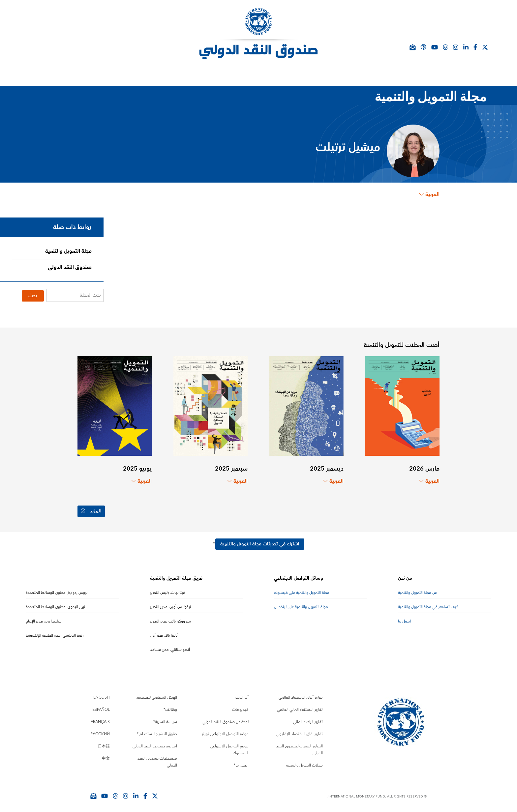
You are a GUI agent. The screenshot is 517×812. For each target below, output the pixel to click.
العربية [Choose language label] (429, 194)
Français (100, 719)
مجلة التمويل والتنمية (68, 251)
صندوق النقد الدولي (70, 267)
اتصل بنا (405, 618)
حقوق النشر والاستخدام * (157, 731)
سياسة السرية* (165, 719)
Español (101, 707)
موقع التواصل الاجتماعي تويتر (225, 731)
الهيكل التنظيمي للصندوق (156, 695)
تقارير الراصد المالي (308, 719)
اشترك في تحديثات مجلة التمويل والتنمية (260, 541)
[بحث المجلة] (75, 295)
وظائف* (170, 707)
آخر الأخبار (242, 695)
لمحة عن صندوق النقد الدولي (226, 719)
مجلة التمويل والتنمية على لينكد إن (301, 604)
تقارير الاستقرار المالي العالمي (300, 707)
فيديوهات (240, 707)
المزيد (92, 510)
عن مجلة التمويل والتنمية (417, 590)
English (102, 695)
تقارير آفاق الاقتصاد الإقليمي (300, 731)
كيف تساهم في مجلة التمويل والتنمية (428, 604)
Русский (100, 731)
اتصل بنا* (241, 763)
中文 (106, 756)
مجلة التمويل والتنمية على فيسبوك (302, 590)
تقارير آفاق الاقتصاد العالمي (301, 695)
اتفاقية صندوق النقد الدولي (155, 744)
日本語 (104, 744)
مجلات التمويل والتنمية (304, 763)
